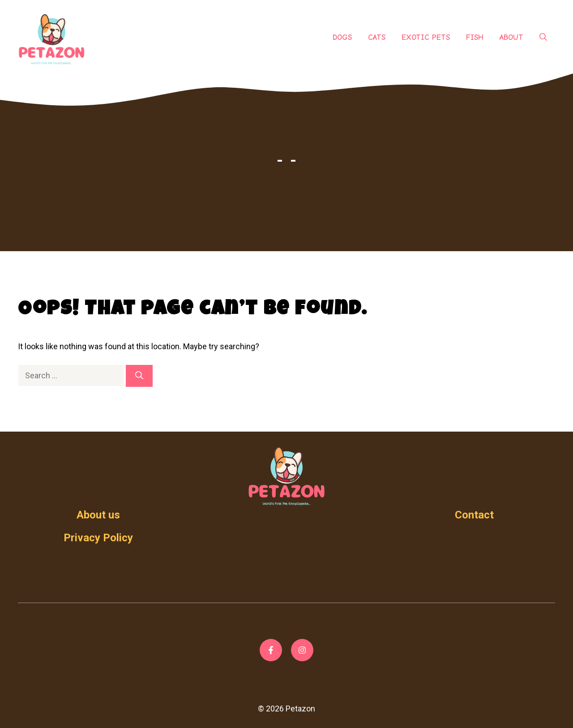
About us (98, 515)
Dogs (342, 37)
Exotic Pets (426, 37)
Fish (475, 37)
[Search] (139, 376)
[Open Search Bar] (543, 38)
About (511, 37)
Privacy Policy (98, 538)
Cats (377, 37)
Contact (474, 515)
